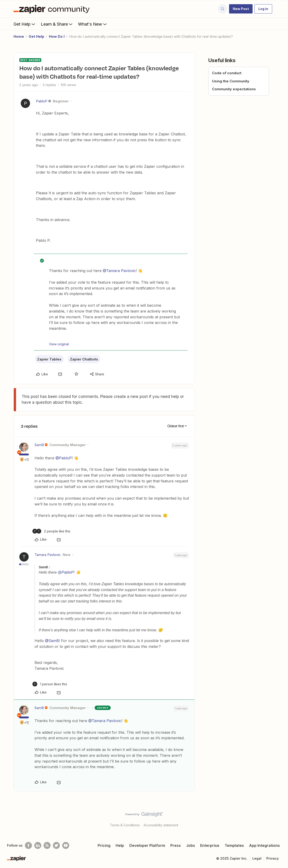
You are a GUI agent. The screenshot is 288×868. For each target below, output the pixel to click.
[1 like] (50, 684)
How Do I (57, 36)
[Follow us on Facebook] (28, 845)
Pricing (104, 845)
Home (19, 36)
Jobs (191, 845)
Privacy (273, 858)
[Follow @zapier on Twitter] (56, 845)
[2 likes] (51, 531)
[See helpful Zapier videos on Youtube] (66, 845)
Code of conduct (227, 73)
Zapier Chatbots (84, 359)
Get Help (25, 24)
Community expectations (234, 89)
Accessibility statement (161, 825)
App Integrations (264, 845)
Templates (234, 845)
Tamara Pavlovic (48, 555)
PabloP (42, 101)
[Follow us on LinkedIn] (38, 845)
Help (120, 845)
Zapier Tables (49, 359)
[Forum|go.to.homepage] (53, 9)
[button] (241, 9)
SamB (39, 445)
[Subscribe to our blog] (47, 845)
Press (176, 845)
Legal (257, 858)
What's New (93, 24)
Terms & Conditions (125, 825)
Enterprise (210, 845)
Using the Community (231, 81)
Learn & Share (57, 24)
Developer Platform (147, 845)
